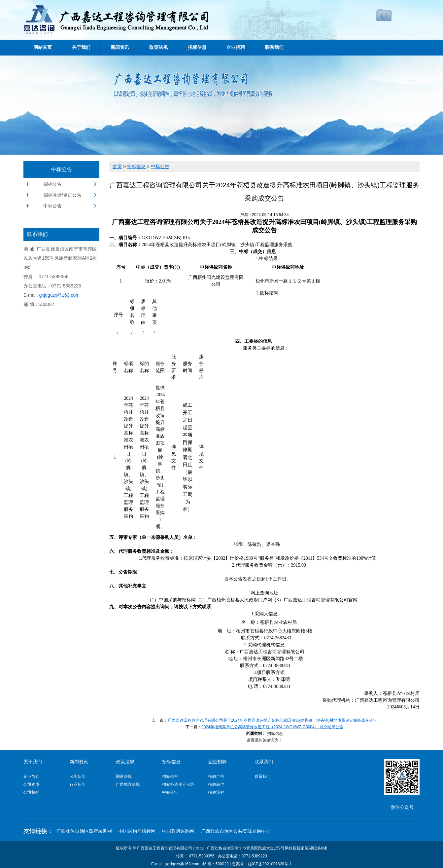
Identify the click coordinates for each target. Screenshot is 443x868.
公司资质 (31, 784)
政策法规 (158, 47)
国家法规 (124, 776)
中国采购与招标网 (137, 831)
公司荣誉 (31, 792)
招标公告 (52, 184)
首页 (117, 167)
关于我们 (81, 47)
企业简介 (31, 776)
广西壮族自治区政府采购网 (84, 831)
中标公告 (52, 206)
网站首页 (43, 47)
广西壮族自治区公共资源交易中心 (236, 831)
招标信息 (197, 47)
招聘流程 (216, 792)
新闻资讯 (120, 47)
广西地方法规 (128, 784)
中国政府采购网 (178, 831)
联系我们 (274, 47)
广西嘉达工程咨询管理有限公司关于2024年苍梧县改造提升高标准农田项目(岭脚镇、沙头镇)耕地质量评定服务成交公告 (273, 720)
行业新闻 (78, 784)
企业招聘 (236, 47)
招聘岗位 (216, 784)
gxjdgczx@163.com (59, 295)
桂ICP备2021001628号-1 (270, 864)
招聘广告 (216, 776)
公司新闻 (78, 776)
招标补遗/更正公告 (62, 195)
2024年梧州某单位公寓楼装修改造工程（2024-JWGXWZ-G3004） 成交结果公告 (272, 727)
